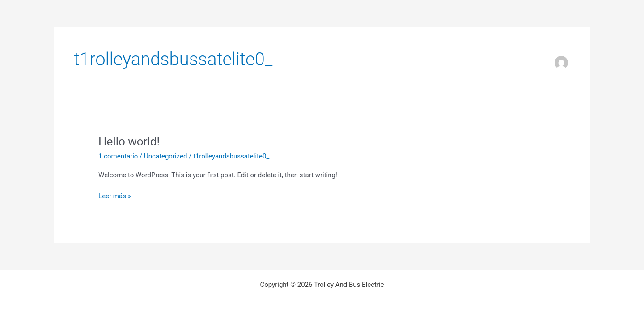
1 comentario (118, 156)
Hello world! (129, 141)
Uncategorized (165, 156)
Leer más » (115, 196)
